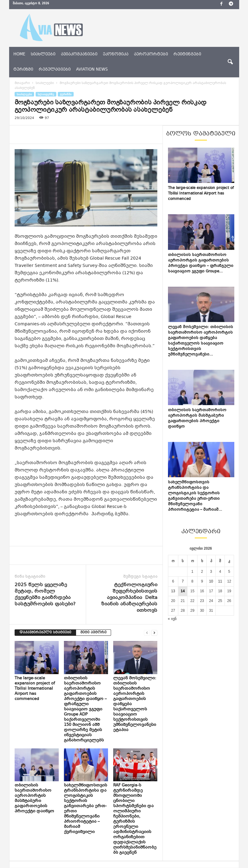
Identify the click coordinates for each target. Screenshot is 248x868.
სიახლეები (43, 54)
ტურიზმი (23, 70)
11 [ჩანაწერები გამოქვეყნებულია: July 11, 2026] (220, 581)
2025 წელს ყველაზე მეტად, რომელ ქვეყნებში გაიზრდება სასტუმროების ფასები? (45, 595)
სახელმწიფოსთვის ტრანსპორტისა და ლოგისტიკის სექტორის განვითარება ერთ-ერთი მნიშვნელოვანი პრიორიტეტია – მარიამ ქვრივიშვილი (86, 809)
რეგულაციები (55, 70)
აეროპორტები (151, 54)
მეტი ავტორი (93, 633)
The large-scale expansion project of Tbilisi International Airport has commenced (35, 689)
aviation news (92, 70)
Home (19, 54)
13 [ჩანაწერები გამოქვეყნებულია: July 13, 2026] (173, 591)
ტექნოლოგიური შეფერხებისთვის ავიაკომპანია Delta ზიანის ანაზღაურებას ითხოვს (129, 598)
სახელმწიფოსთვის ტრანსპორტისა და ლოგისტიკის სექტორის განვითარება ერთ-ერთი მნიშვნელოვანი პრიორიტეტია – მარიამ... (195, 496)
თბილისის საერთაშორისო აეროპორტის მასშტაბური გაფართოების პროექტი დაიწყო (34, 798)
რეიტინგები (187, 54)
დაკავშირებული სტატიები (45, 633)
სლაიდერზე (46, 94)
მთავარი (22, 83)
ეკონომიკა (116, 54)
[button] (230, 62)
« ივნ (172, 619)
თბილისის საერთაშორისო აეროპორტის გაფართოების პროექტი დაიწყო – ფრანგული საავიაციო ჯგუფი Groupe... (201, 263)
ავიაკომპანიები (79, 54)
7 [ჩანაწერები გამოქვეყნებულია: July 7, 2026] (183, 581)
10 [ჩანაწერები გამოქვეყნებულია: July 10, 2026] (211, 581)
